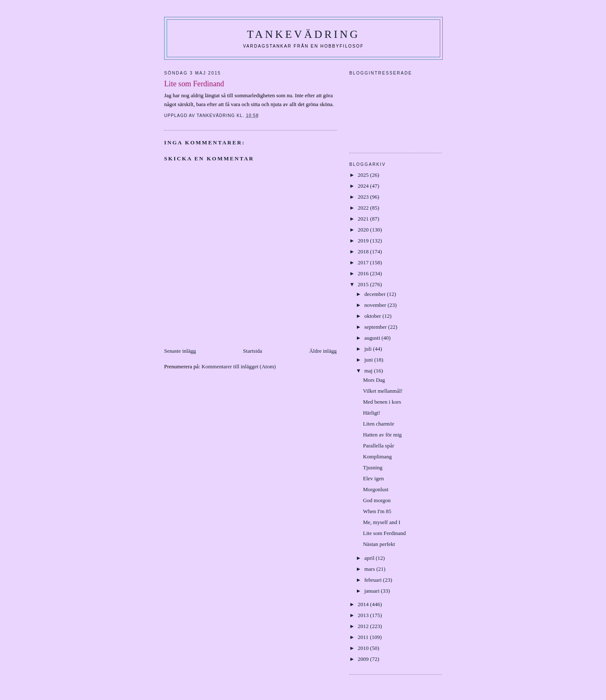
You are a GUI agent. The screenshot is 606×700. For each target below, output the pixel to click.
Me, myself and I (381, 522)
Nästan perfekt (379, 544)
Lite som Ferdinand (384, 533)
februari (374, 580)
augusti (373, 338)
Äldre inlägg (323, 351)
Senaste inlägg (180, 351)
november (376, 305)
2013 (364, 615)
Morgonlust (375, 489)
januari (373, 591)
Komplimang (377, 456)
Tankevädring (303, 34)
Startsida (252, 351)
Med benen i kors (382, 402)
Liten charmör (378, 424)
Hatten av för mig (382, 435)
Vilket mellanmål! (383, 391)
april (370, 558)
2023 (364, 197)
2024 (364, 186)
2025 (364, 175)
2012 (364, 626)
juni (369, 360)
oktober (373, 316)
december (376, 294)
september (376, 327)
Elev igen (373, 478)
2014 (364, 604)
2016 (364, 273)
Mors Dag (374, 380)
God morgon (377, 500)
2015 (364, 284)
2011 (364, 637)
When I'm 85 (377, 511)
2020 (364, 230)
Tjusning (372, 467)
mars (371, 569)
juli (369, 349)
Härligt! (371, 413)
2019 (364, 241)
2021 (364, 219)
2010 (364, 648)
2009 (364, 659)
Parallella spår (378, 446)
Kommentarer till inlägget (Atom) (239, 366)
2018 (364, 252)
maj (369, 371)
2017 (364, 262)
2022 (364, 208)
